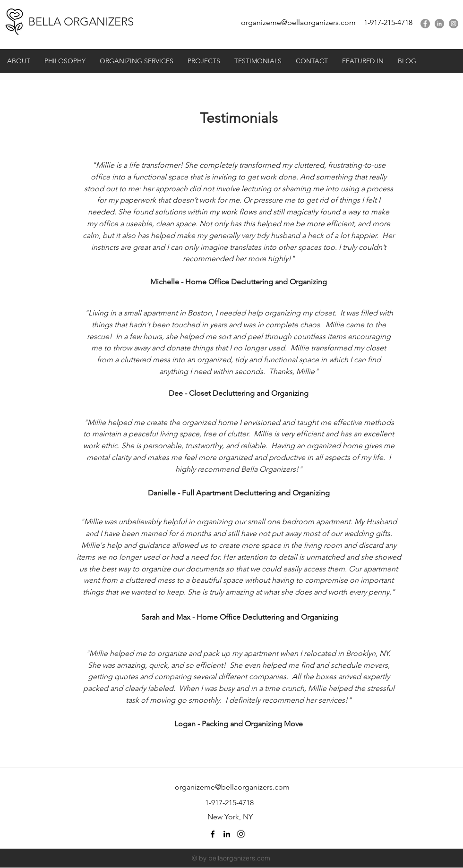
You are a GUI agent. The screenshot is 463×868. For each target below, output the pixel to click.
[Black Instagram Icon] (241, 834)
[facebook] (425, 24)
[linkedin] (439, 24)
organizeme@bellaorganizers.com (298, 22)
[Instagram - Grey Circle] (454, 24)
